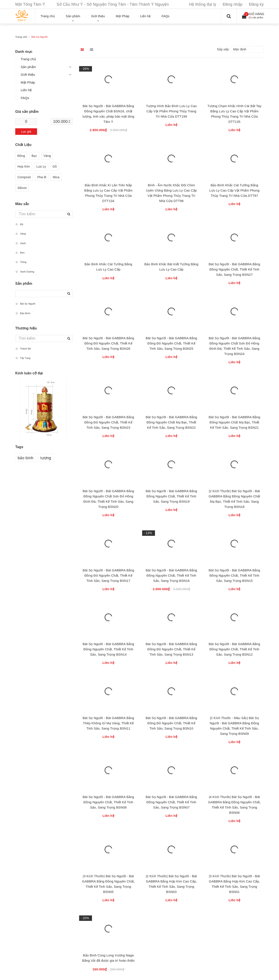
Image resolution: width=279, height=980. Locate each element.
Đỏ (19, 224)
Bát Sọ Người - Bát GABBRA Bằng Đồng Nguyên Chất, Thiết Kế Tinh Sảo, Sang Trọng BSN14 (108, 649)
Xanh (21, 243)
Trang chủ (28, 59)
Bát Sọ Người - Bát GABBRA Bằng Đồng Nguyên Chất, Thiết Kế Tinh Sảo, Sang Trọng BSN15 (234, 575)
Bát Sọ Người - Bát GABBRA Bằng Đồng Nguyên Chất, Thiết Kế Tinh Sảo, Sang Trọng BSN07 (171, 802)
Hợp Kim (24, 167)
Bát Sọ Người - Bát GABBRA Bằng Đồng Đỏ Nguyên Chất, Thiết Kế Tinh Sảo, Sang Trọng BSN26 (108, 343)
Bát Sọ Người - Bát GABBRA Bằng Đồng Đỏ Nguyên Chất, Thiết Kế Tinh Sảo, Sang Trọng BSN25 (171, 343)
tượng (46, 458)
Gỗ (55, 167)
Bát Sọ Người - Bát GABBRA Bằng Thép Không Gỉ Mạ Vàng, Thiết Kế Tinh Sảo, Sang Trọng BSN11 (108, 723)
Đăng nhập (233, 4)
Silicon (22, 188)
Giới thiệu (28, 75)
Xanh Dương (25, 272)
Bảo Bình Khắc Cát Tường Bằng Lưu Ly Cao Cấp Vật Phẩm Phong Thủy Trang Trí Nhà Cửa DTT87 (234, 190)
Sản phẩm (28, 67)
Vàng (47, 156)
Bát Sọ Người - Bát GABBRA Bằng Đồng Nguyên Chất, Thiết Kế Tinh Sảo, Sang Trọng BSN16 (171, 575)
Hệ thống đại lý (203, 4)
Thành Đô (23, 349)
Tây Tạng (23, 358)
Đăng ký (256, 4)
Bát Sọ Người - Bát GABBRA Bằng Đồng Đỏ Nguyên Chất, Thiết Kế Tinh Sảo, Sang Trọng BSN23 (108, 422)
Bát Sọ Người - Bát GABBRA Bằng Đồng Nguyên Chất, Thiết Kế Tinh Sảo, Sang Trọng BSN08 (108, 802)
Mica (56, 177)
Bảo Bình (23, 313)
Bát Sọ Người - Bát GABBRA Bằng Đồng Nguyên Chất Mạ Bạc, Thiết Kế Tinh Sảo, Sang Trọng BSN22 (171, 422)
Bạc (34, 156)
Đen (20, 253)
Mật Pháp (28, 82)
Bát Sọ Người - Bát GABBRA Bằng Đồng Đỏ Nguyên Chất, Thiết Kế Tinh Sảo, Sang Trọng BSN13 (171, 649)
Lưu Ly (41, 167)
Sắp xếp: (223, 49)
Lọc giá (26, 132)
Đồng (21, 156)
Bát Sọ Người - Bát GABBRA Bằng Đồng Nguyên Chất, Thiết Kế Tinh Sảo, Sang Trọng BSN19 (171, 496)
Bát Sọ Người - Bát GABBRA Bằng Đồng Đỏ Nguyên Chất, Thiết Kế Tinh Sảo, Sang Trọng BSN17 (108, 575)
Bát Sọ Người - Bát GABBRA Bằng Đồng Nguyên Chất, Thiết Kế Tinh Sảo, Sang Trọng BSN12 (234, 649)
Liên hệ (26, 90)
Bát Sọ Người (25, 304)
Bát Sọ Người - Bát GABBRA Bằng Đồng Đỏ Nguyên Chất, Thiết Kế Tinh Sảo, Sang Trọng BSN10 (171, 723)
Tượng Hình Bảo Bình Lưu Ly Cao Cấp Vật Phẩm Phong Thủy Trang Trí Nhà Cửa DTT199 (171, 111)
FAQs (25, 98)
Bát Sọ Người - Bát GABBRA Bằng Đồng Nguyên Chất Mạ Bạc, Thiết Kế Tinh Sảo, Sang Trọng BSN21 (234, 422)
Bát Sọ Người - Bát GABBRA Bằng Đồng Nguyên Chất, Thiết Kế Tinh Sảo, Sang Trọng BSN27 (234, 269)
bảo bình (26, 458)
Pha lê (42, 177)
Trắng (21, 262)
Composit (24, 177)
